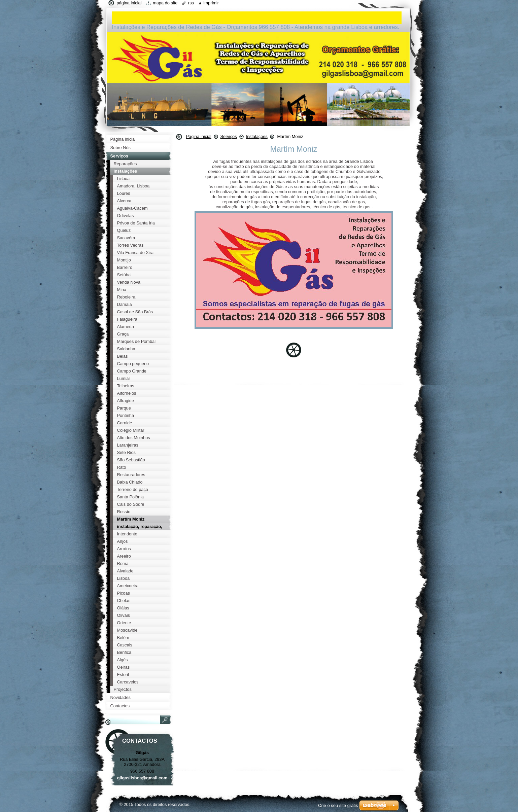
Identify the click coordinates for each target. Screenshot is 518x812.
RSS (191, 3)
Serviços (228, 136)
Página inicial (199, 136)
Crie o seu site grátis (338, 805)
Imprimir (211, 3)
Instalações (257, 136)
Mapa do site (165, 3)
